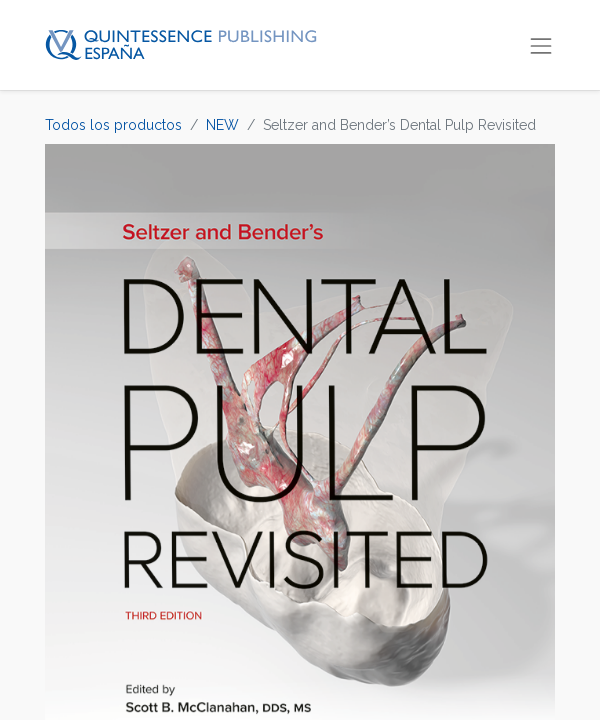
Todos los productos (113, 125)
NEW (222, 125)
